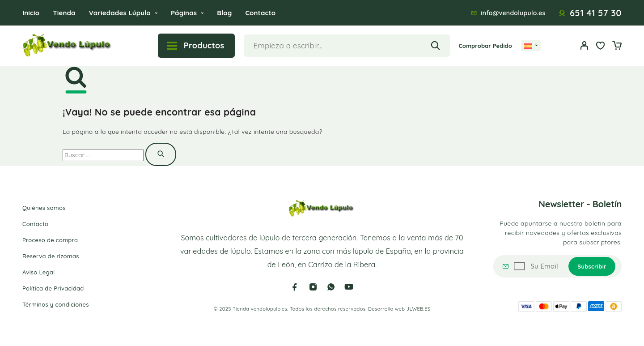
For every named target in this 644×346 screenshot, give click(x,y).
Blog (224, 13)
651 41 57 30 (596, 13)
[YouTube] (349, 287)
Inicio (31, 13)
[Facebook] (295, 287)
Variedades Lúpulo (120, 13)
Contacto (260, 13)
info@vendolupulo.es (513, 13)
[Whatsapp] (331, 287)
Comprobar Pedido (485, 46)
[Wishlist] (601, 47)
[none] (531, 46)
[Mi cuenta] (585, 45)
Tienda (64, 13)
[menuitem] (531, 46)
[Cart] (617, 47)
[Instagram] (313, 287)
